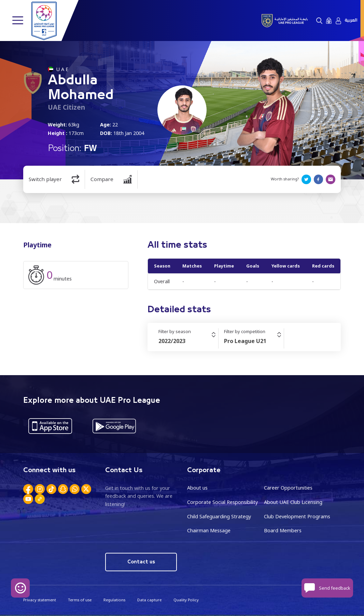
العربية (351, 20)
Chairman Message (209, 530)
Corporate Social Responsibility (222, 502)
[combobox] (188, 341)
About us (197, 488)
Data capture (149, 600)
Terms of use (80, 600)
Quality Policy (186, 600)
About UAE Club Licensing (293, 502)
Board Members (283, 530)
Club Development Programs (297, 516)
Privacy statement (40, 600)
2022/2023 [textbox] (172, 341)
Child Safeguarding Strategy (219, 516)
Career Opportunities (288, 488)
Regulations (114, 600)
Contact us (141, 562)
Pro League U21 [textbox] (245, 341)
